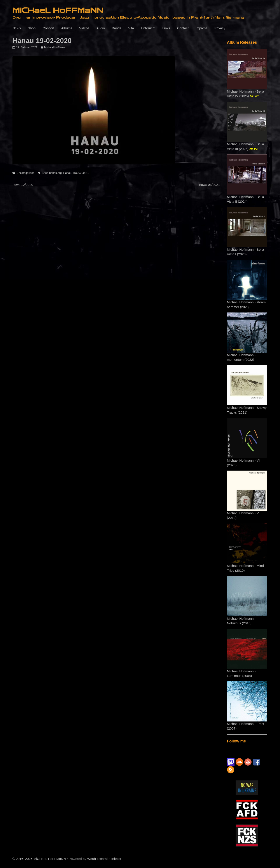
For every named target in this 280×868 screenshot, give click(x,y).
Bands (116, 28)
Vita (131, 28)
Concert (48, 28)
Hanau (67, 173)
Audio (101, 28)
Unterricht (148, 28)
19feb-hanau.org (52, 173)
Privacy (220, 28)
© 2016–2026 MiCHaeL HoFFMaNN (39, 859)
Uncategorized (26, 173)
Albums (67, 28)
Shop (32, 28)
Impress (201, 28)
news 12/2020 (23, 185)
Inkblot (116, 859)
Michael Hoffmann (55, 47)
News (17, 28)
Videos (84, 28)
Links (166, 28)
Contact (183, 28)
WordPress (95, 859)
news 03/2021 (210, 185)
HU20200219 (81, 173)
